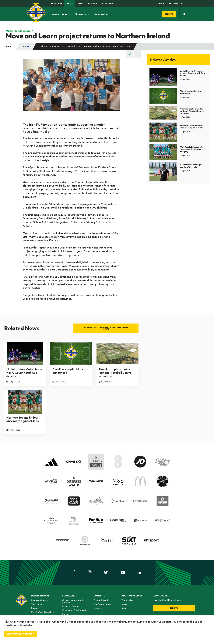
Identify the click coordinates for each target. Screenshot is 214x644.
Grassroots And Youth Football (73, 601)
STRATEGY (108, 4)
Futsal (65, 614)
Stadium (93, 4)
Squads (35, 608)
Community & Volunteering (75, 610)
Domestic (82, 14)
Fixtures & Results (40, 600)
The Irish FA (56, 4)
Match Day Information (43, 612)
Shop (80, 4)
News (70, 4)
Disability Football (71, 606)
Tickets (174, 608)
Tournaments (38, 604)
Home (8, 46)
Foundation (102, 14)
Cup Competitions (102, 604)
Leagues (98, 608)
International (61, 14)
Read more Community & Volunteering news (106, 328)
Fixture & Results (102, 600)
